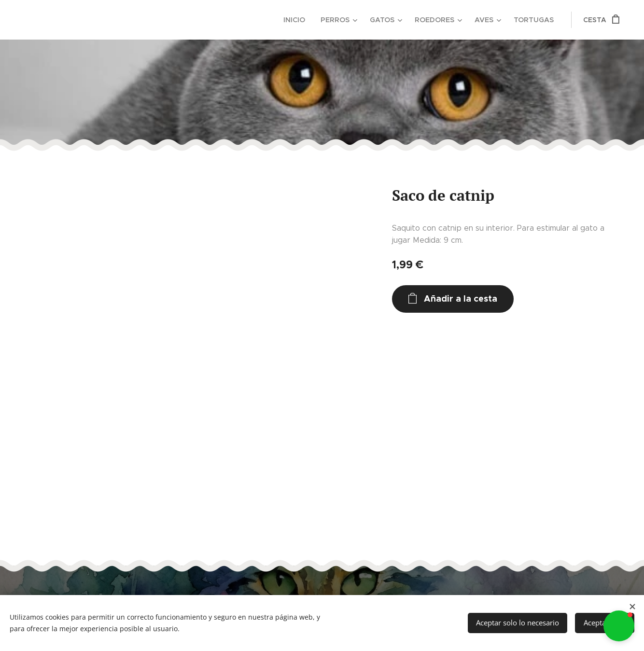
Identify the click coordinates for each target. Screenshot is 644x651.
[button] (619, 626)
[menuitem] (300, 20)
